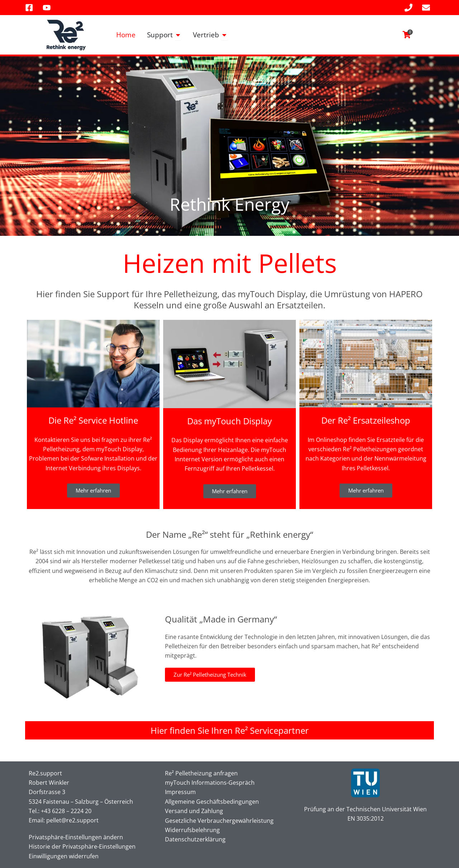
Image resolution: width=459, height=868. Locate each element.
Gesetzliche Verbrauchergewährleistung (219, 821)
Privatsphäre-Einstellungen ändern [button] (76, 837)
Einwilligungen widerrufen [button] (64, 856)
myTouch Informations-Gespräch (210, 783)
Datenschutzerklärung (195, 839)
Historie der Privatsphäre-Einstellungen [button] (82, 846)
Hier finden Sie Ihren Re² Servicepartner (230, 730)
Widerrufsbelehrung (192, 830)
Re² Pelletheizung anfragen (201, 773)
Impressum (180, 792)
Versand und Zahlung (194, 811)
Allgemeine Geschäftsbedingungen (212, 802)
